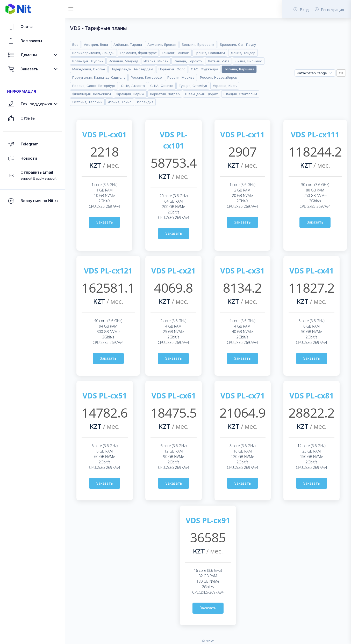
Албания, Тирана (128, 45)
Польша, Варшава (239, 69)
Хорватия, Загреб (165, 94)
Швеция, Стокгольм (240, 94)
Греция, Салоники (210, 53)
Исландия (145, 102)
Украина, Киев (225, 86)
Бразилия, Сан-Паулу (238, 45)
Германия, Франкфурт (138, 53)
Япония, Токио (120, 102)
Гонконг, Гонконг (176, 53)
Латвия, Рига (219, 61)
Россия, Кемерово (146, 77)
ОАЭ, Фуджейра (205, 69)
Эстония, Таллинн (87, 102)
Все (75, 45)
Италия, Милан (156, 61)
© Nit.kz (208, 641)
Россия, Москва (181, 77)
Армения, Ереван (162, 45)
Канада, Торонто (188, 61)
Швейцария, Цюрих (202, 94)
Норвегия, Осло (172, 69)
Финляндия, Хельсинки (92, 94)
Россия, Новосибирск (219, 77)
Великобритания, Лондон (93, 53)
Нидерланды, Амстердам (132, 69)
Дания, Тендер (243, 53)
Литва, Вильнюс (249, 61)
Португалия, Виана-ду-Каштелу (99, 77)
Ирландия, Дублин (88, 61)
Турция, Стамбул (193, 86)
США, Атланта (133, 86)
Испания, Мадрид (123, 61)
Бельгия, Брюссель (198, 45)
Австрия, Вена (96, 45)
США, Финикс (162, 86)
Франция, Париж (130, 94)
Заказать (105, 222)
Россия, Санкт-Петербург (94, 86)
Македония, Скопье (89, 69)
